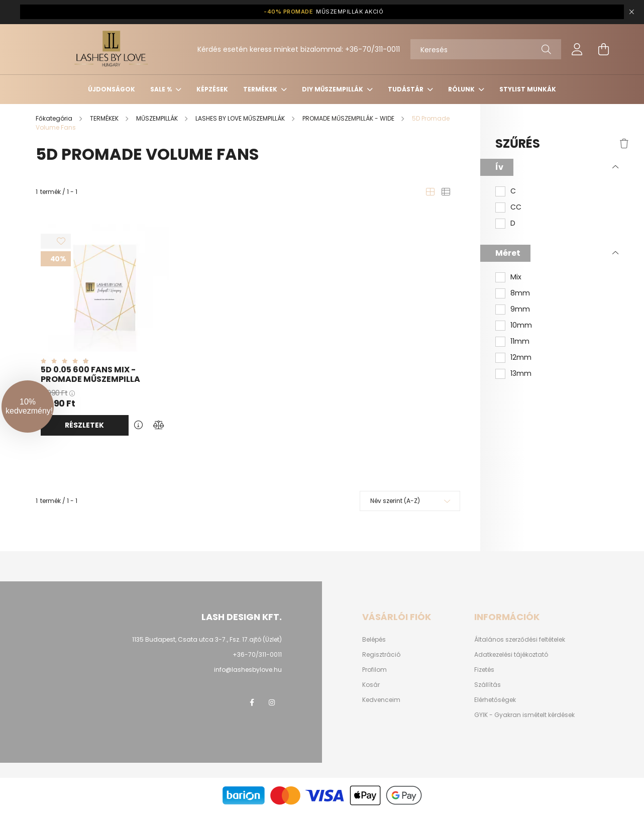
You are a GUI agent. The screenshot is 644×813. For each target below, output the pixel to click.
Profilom (374, 670)
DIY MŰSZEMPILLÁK (333, 89)
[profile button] (577, 49)
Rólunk (462, 89)
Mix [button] (516, 277)
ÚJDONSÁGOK (112, 89)
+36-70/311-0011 (372, 49)
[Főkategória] (55, 118)
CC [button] (516, 207)
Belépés (374, 640)
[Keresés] (486, 49)
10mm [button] (521, 325)
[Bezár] (631, 12)
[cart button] (603, 49)
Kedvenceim (381, 700)
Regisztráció (381, 655)
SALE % (162, 89)
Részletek (84, 425)
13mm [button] (521, 374)
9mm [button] (520, 309)
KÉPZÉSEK (212, 89)
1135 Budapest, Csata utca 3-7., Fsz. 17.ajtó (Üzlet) (207, 639)
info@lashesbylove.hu (248, 670)
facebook (252, 702)
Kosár (371, 685)
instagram (272, 702)
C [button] (513, 191)
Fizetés (484, 670)
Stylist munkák (528, 89)
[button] (28, 406)
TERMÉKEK (261, 89)
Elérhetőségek (495, 700)
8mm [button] (520, 293)
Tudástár (406, 89)
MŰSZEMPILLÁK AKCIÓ (324, 12)
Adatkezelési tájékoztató (511, 655)
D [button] (513, 223)
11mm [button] (520, 341)
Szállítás (488, 685)
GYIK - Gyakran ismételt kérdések (524, 715)
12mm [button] (521, 358)
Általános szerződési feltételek (520, 640)
